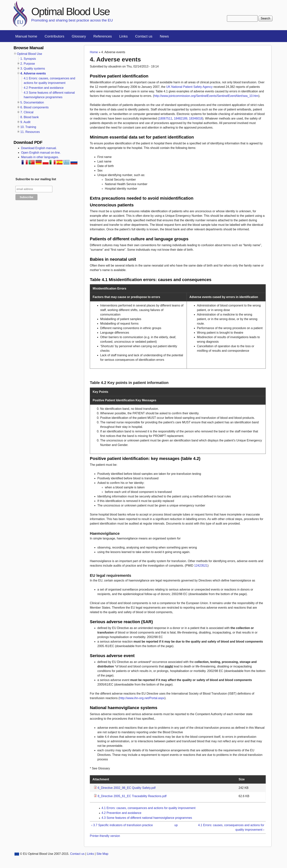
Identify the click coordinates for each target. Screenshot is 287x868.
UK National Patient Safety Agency (189, 87)
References (103, 36)
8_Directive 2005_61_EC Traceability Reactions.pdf (132, 796)
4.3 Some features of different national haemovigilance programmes (147, 818)
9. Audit (25, 122)
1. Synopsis (28, 59)
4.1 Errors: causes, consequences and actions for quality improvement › (231, 827)
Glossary (79, 36)
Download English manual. (39, 148)
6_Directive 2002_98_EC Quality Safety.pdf (126, 788)
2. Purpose (28, 64)
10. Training (28, 127)
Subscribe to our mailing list (36, 179)
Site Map (102, 854)
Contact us (144, 36)
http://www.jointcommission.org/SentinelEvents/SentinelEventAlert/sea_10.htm (206, 96)
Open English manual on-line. (41, 153)
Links (123, 36)
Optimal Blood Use (70, 11)
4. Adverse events (33, 73)
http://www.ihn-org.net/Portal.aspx (142, 698)
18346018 (196, 118)
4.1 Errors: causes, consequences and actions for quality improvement (148, 808)
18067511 (165, 118)
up (176, 825)
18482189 (181, 118)
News (164, 36)
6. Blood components (34, 107)
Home (94, 52)
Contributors (55, 36)
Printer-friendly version (105, 836)
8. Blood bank (30, 117)
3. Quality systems (33, 69)
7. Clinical (27, 112)
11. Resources (30, 132)
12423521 (201, 566)
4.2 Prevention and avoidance (121, 813)
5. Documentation (32, 102)
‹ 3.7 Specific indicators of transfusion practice (122, 825)
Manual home (26, 36)
